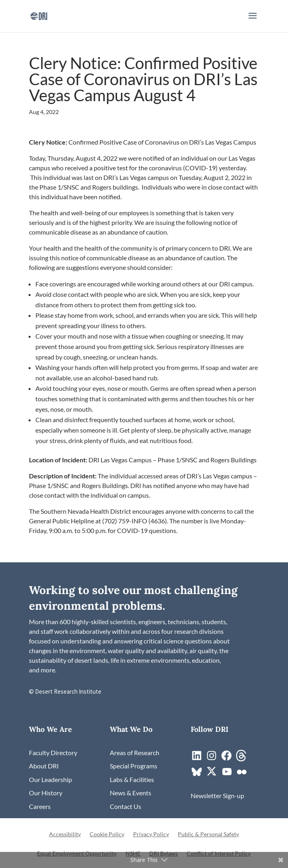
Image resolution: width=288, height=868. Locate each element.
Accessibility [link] (65, 834)
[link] (39, 15)
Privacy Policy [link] (151, 834)
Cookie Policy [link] (107, 834)
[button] (253, 21)
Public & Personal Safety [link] (208, 834)
